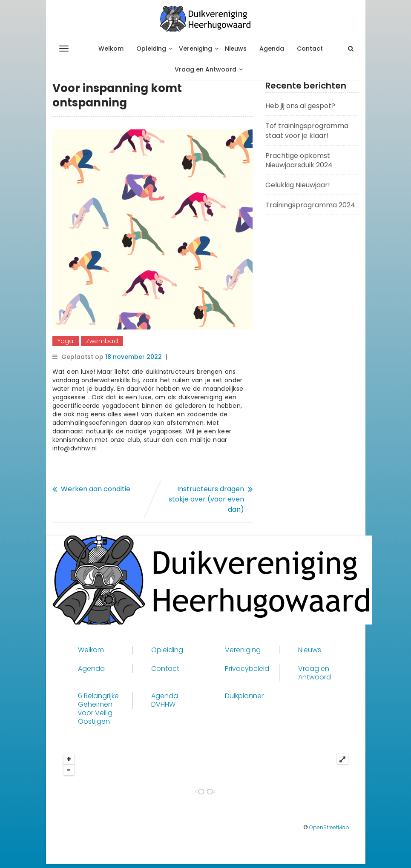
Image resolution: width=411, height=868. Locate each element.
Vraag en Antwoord (205, 69)
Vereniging (195, 49)
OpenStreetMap (329, 827)
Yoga (66, 341)
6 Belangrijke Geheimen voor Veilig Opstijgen (98, 709)
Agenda (272, 49)
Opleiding (151, 49)
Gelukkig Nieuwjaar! (298, 185)
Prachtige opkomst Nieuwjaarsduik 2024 (299, 160)
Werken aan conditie (96, 489)
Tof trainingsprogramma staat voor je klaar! (307, 131)
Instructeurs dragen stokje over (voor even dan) (206, 499)
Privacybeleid (247, 669)
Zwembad (102, 341)
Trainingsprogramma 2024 (310, 205)
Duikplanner (244, 696)
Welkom (111, 49)
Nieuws (236, 49)
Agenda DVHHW (165, 700)
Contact (310, 49)
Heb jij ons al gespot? (300, 106)
